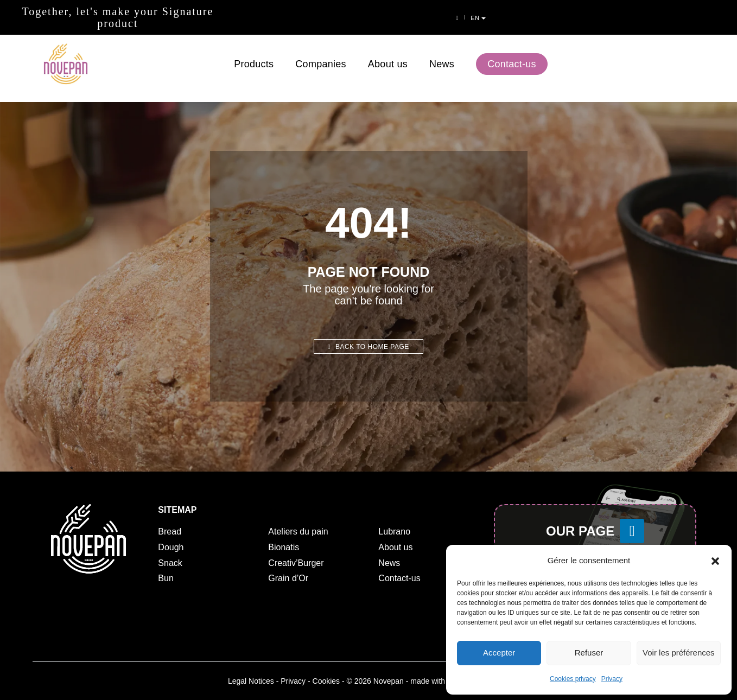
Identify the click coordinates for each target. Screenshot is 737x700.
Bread (170, 532)
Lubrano (394, 532)
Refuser (589, 653)
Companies (320, 53)
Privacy (612, 679)
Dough (171, 547)
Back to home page (368, 347)
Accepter (499, 653)
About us (388, 53)
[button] (715, 561)
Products (254, 53)
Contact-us (512, 53)
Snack (170, 563)
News (442, 53)
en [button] (719, 18)
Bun (166, 578)
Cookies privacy (573, 679)
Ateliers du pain (298, 532)
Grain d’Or (288, 578)
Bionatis (284, 547)
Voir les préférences (679, 653)
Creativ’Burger (296, 563)
